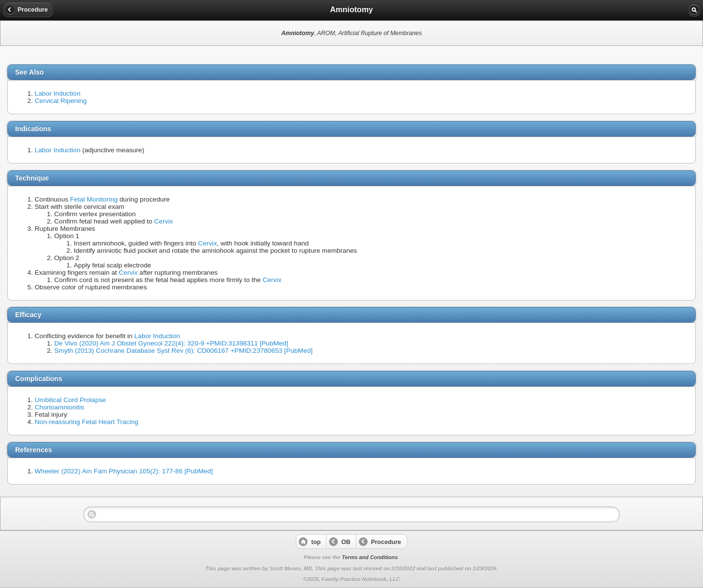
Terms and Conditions (370, 557)
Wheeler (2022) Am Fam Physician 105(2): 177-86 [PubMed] (124, 471)
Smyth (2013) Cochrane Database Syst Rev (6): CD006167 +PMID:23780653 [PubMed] (183, 351)
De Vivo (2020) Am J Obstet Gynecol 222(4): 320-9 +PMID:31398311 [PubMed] (171, 343)
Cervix (164, 221)
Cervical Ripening (61, 101)
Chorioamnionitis (59, 407)
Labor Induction (58, 93)
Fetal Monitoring (94, 199)
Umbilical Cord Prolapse (70, 400)
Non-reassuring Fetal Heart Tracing (86, 422)
